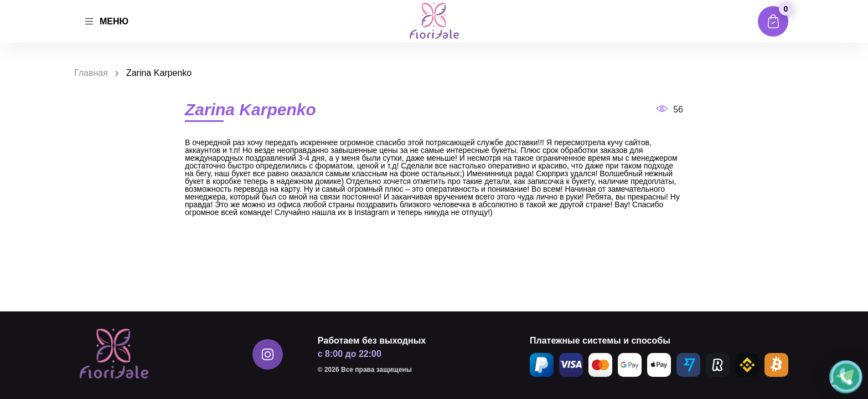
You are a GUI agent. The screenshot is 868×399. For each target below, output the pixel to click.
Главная (91, 73)
